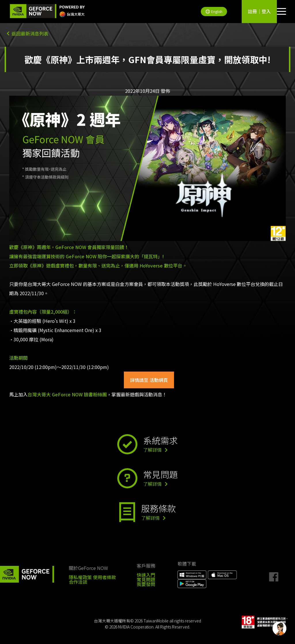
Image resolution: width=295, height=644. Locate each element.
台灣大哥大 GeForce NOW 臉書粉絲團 (67, 394)
